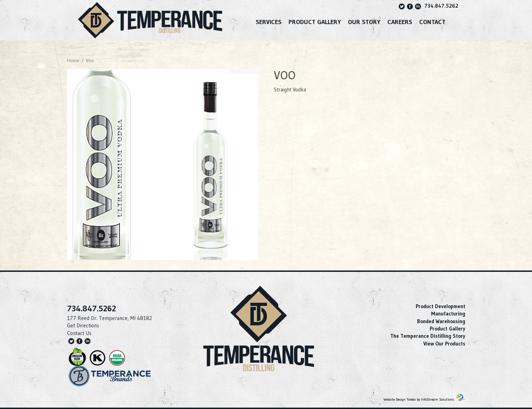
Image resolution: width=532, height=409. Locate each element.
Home (73, 61)
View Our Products (444, 344)
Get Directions (83, 325)
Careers (400, 22)
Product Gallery (315, 22)
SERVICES (269, 22)
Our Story (364, 22)
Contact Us (79, 333)
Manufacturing (448, 314)
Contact (432, 22)
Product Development (440, 306)
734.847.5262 (441, 6)
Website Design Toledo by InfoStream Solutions (419, 399)
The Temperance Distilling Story (428, 336)
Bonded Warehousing (441, 321)
